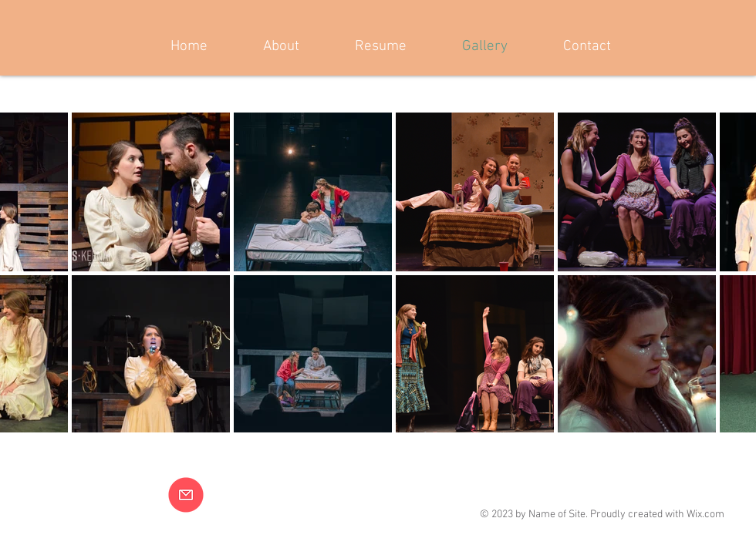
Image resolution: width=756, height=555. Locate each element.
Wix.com (705, 515)
